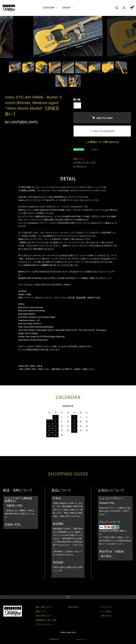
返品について (79, 159)
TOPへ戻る (68, 597)
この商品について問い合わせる (102, 142)
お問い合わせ (106, 616)
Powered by (68, 638)
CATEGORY (49, 8)
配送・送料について (43, 607)
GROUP (66, 8)
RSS (70, 607)
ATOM (75, 607)
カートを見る (106, 611)
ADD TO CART (102, 118)
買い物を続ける (80, 167)
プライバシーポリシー (44, 624)
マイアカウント (107, 607)
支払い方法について (43, 616)
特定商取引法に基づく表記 (84, 163)
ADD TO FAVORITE (102, 131)
